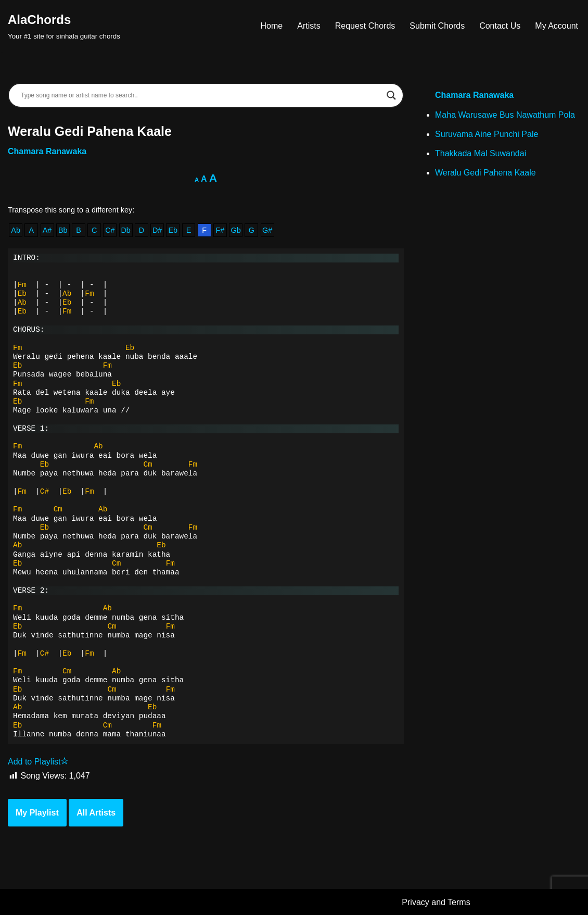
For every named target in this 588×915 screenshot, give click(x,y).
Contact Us (500, 26)
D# (157, 230)
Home (272, 26)
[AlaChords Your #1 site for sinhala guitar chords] (64, 26)
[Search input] (201, 95)
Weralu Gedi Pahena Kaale (485, 173)
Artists (309, 26)
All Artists (96, 813)
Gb (236, 230)
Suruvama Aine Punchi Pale (487, 134)
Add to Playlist (38, 762)
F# (220, 230)
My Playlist (37, 813)
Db (125, 230)
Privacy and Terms (436, 902)
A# (47, 230)
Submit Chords (437, 26)
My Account (557, 26)
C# (110, 230)
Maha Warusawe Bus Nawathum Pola (505, 115)
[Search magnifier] (391, 95)
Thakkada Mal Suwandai (481, 153)
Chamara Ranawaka (47, 151)
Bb (63, 230)
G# (267, 230)
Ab (16, 230)
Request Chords (365, 26)
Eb (173, 230)
